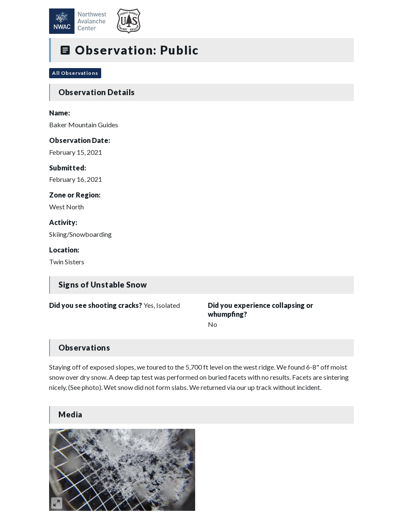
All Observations (75, 73)
